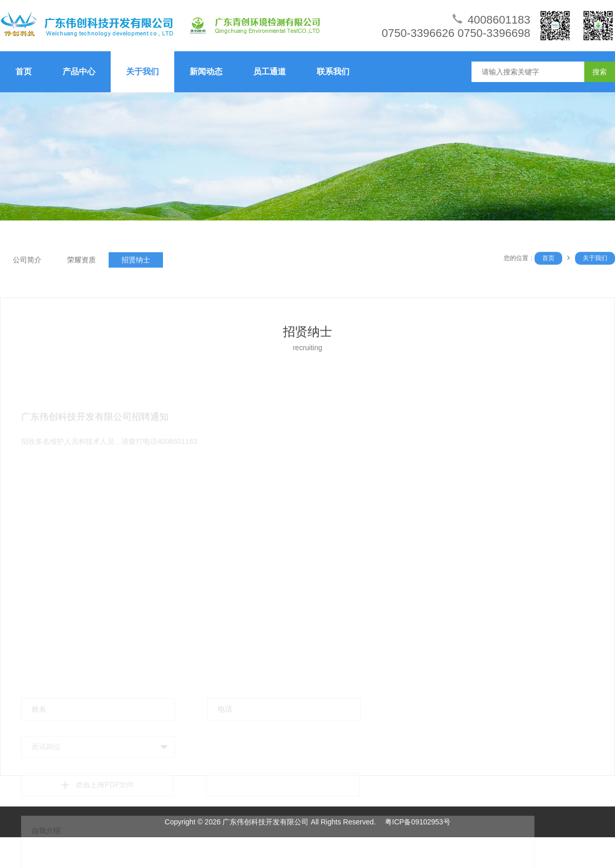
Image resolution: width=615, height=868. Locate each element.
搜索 (600, 72)
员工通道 (270, 72)
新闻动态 (206, 72)
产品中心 (79, 72)
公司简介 (27, 261)
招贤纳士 (136, 261)
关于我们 (142, 72)
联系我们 (333, 72)
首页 (24, 72)
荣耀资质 (81, 261)
